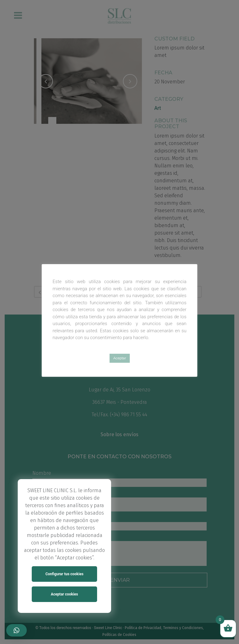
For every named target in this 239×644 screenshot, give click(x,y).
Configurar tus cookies (64, 574)
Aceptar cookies (64, 594)
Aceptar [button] (120, 358)
